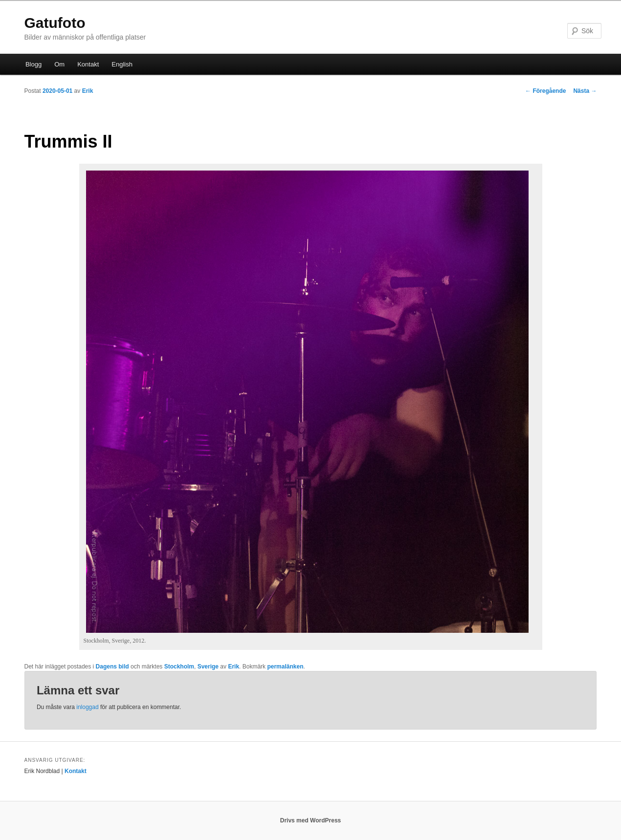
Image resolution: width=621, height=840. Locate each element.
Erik (88, 91)
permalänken (285, 667)
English (122, 64)
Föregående (545, 91)
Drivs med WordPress (311, 820)
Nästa (585, 91)
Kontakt (88, 64)
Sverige (208, 667)
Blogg (33, 64)
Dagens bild (112, 667)
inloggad (87, 707)
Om (59, 64)
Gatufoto (55, 23)
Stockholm (179, 667)
